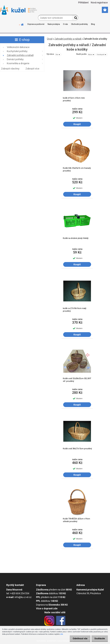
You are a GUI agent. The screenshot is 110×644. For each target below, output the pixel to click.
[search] (75, 18)
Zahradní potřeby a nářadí (68, 39)
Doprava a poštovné (36, 24)
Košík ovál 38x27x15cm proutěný (77, 449)
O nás (65, 24)
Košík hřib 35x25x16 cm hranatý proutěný (77, 169)
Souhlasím (99, 639)
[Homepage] (22, 24)
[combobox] (91, 54)
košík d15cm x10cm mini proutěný (74, 99)
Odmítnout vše (79, 639)
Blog (93, 24)
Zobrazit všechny (10, 69)
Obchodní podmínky (79, 24)
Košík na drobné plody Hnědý (76, 238)
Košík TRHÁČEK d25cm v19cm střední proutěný (76, 520)
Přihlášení (83, 2)
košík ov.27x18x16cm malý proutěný (75, 310)
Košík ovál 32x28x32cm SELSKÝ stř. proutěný (77, 380)
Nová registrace (99, 2)
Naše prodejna (54, 24)
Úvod (50, 39)
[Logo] (18, 10)
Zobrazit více (32, 69)
